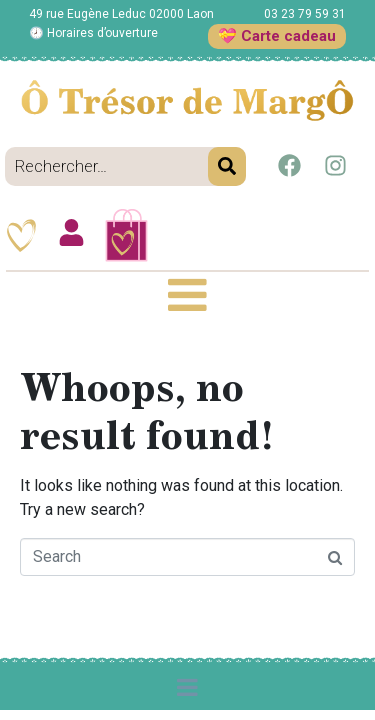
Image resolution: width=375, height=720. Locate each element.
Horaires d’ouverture (102, 33)
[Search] (227, 166)
